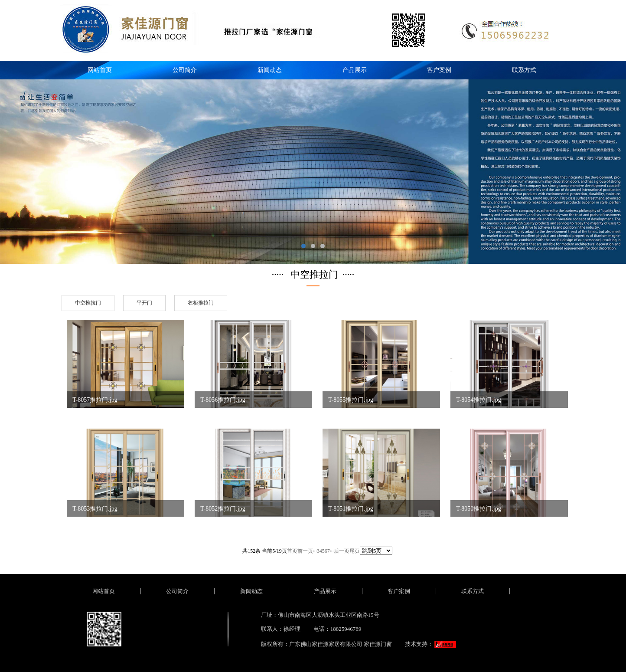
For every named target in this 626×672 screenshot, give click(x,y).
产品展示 (355, 70)
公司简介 (185, 70)
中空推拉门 (88, 303)
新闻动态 (270, 70)
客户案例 (439, 70)
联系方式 (524, 70)
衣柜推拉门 (201, 303)
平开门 (144, 303)
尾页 (355, 551)
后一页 (342, 551)
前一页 (305, 551)
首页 (292, 551)
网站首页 (100, 70)
